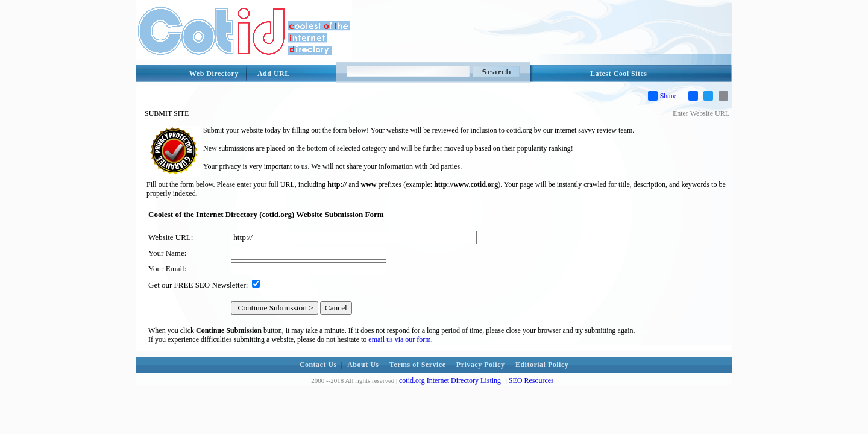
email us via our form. (400, 339)
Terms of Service (418, 365)
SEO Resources (531, 380)
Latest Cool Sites (619, 74)
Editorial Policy (542, 365)
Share (662, 96)
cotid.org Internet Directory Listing (450, 380)
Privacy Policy (481, 365)
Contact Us (318, 365)
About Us (363, 365)
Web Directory (214, 74)
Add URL (274, 74)
